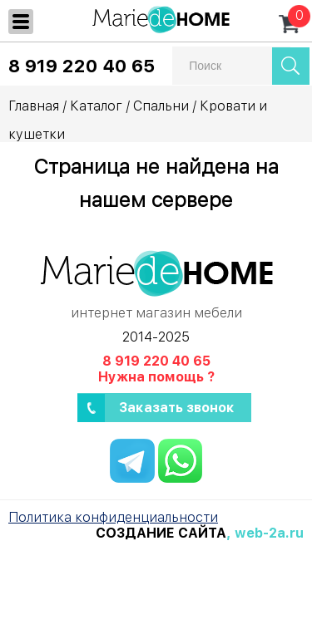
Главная (34, 106)
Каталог (96, 106)
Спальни (161, 106)
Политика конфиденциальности (113, 517)
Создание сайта (161, 533)
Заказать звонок (177, 408)
